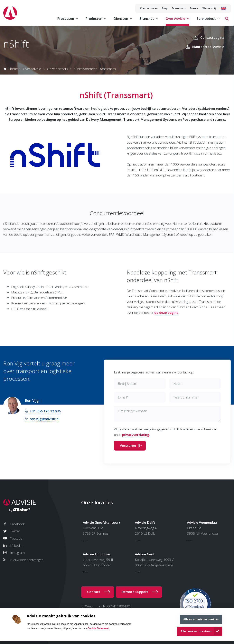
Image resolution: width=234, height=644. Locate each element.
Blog (165, 8)
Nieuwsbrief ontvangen (27, 560)
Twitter (15, 531)
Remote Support (135, 592)
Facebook (17, 524)
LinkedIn (16, 546)
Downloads (179, 8)
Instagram (17, 553)
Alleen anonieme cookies (201, 619)
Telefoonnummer (186, 397)
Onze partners (57, 69)
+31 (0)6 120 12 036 (45, 411)
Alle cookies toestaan (196, 631)
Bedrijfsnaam (127, 384)
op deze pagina (166, 313)
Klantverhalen (149, 8)
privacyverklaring (136, 435)
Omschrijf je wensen (132, 411)
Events (194, 8)
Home (13, 69)
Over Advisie (32, 69)
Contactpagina (212, 37)
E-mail (123, 397)
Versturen (128, 446)
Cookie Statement (98, 628)
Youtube (16, 538)
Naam (178, 384)
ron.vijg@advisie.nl (45, 419)
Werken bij (209, 8)
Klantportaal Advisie (208, 47)
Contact (94, 592)
